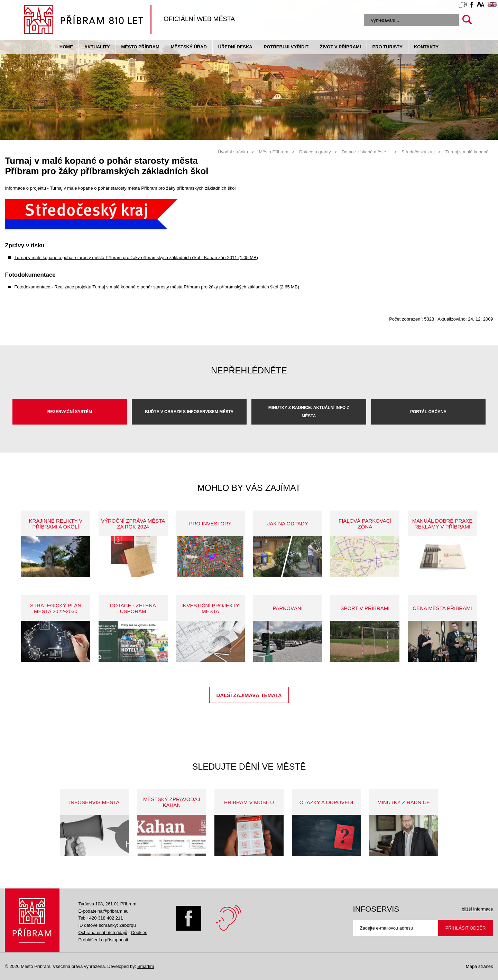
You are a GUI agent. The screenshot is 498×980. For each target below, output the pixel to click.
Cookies (139, 933)
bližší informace (477, 909)
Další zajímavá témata (249, 695)
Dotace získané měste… (366, 152)
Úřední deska (235, 47)
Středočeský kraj (418, 152)
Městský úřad (189, 47)
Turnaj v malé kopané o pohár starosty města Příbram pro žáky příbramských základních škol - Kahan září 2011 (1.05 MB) (136, 258)
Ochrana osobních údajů (103, 933)
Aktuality (97, 47)
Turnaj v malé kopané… (469, 152)
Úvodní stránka (233, 152)
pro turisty (388, 47)
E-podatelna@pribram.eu (103, 911)
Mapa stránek (479, 966)
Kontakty (426, 47)
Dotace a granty (315, 152)
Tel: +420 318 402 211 (100, 918)
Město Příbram (140, 47)
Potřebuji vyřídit (286, 47)
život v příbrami (340, 47)
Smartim (146, 966)
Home (66, 47)
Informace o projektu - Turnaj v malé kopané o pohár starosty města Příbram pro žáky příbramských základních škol (120, 188)
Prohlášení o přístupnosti (103, 940)
